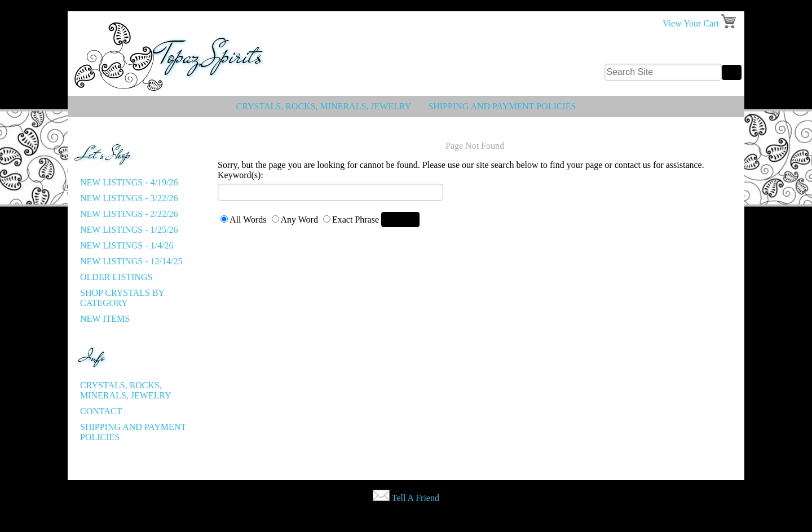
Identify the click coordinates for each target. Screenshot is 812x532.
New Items (105, 319)
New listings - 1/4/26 (127, 245)
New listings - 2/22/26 (129, 214)
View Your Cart (691, 23)
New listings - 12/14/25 (131, 261)
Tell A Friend (416, 498)
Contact (101, 411)
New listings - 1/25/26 (129, 230)
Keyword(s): (240, 175)
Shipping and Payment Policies (502, 106)
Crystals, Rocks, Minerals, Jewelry (324, 106)
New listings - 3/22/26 (129, 198)
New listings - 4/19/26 (129, 182)
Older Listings (116, 277)
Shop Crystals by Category (122, 298)
